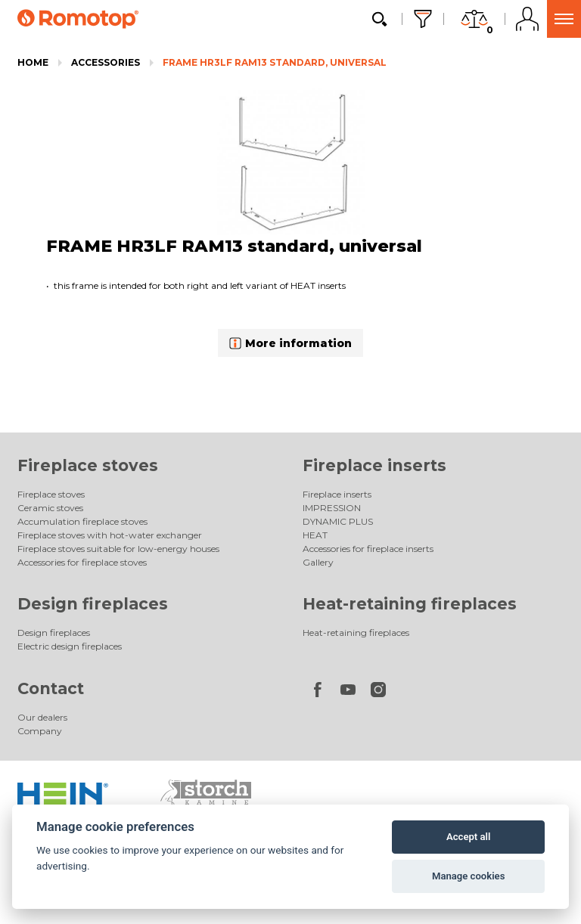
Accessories (106, 62)
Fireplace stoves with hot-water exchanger (110, 535)
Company (40, 731)
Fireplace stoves (88, 465)
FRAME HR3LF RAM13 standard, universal (275, 62)
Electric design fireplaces (70, 646)
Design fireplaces (93, 604)
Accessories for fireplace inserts (368, 549)
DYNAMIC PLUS (338, 521)
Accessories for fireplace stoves (82, 562)
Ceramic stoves (50, 508)
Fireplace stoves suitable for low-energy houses (118, 549)
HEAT (315, 535)
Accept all (468, 837)
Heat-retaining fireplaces (410, 604)
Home (33, 62)
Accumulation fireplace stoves (82, 521)
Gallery (318, 562)
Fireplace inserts (374, 465)
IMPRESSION (332, 508)
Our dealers (42, 717)
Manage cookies (468, 876)
